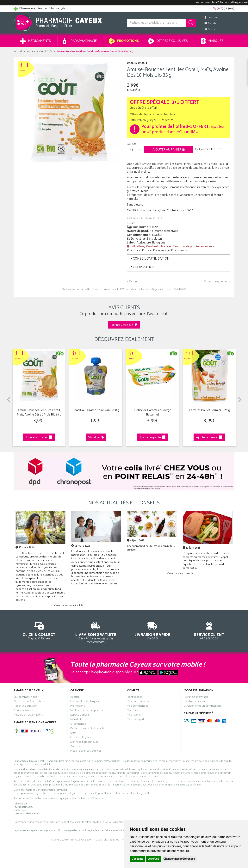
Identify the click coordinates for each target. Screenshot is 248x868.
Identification (135, 698)
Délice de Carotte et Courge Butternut (153, 413)
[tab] (179, 259)
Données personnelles (84, 742)
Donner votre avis (124, 325)
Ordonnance (78, 724)
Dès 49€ (96, 632)
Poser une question (26, 706)
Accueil (18, 52)
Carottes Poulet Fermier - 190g (209, 411)
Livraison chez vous (196, 702)
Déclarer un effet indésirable (87, 729)
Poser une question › (217, 282)
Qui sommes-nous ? (26, 698)
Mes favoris (134, 715)
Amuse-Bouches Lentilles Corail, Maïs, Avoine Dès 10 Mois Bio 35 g (39, 413)
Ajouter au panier (169, 150)
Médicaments (36, 41)
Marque (31, 52)
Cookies (75, 747)
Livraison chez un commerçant (203, 706)
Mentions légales (81, 738)
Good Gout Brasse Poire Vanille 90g (96, 411)
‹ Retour (132, 282)
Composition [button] (142, 267)
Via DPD (152, 630)
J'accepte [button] (138, 859)
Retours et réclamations (28, 715)
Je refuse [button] (153, 859)
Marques (212, 41)
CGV (73, 733)
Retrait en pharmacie (196, 698)
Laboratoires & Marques (85, 702)
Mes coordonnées (138, 702)
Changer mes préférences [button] (179, 859)
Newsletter (77, 720)
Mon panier (134, 711)
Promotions (124, 41)
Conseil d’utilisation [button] (150, 259)
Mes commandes (138, 706)
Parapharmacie (80, 41)
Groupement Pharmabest (29, 702)
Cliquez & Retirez (39, 630)
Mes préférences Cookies (86, 751)
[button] (135, 149)
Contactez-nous (24, 711)
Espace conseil (80, 715)
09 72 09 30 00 (209, 630)
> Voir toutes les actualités (68, 606)
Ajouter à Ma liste (208, 150)
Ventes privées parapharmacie (89, 711)
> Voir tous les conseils (180, 574)
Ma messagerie (136, 720)
